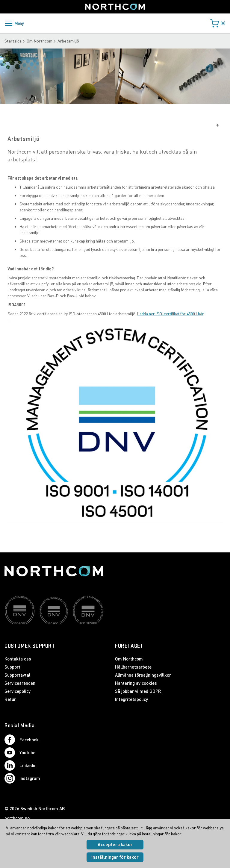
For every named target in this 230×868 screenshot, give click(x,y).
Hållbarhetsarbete (133, 667)
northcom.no (17, 818)
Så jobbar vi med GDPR (138, 691)
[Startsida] (115, 7)
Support (12, 667)
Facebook (22, 740)
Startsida (13, 41)
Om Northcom (40, 41)
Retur (10, 699)
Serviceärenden (20, 683)
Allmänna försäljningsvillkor (143, 675)
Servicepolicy (18, 691)
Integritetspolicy (131, 699)
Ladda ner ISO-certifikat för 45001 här (170, 324)
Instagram (22, 779)
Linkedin (21, 766)
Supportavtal (17, 675)
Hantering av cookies (136, 683)
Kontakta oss (18, 659)
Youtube (20, 753)
